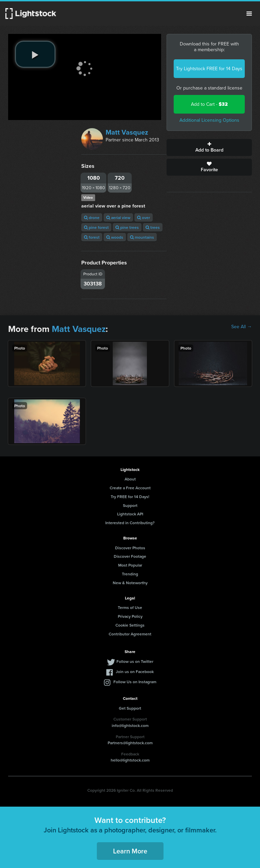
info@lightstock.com (130, 725)
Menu (249, 14)
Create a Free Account (130, 488)
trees (153, 227)
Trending (130, 574)
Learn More (130, 851)
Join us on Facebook (135, 672)
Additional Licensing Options (209, 120)
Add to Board (209, 147)
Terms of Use (130, 607)
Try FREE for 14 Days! (130, 497)
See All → (242, 327)
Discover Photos (130, 548)
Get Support (130, 708)
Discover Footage (130, 556)
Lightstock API (130, 514)
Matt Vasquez (127, 132)
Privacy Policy (130, 616)
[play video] (35, 54)
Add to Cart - (209, 104)
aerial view (118, 218)
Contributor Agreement (130, 634)
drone (92, 218)
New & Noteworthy (130, 583)
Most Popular (130, 565)
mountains (142, 237)
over (144, 218)
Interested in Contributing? (130, 523)
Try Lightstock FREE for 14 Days (209, 69)
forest (92, 237)
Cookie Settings (130, 625)
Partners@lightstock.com (130, 743)
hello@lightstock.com (130, 760)
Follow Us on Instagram (135, 682)
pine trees (127, 227)
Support (130, 505)
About (130, 479)
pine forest (96, 227)
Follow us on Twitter (135, 661)
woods (115, 237)
